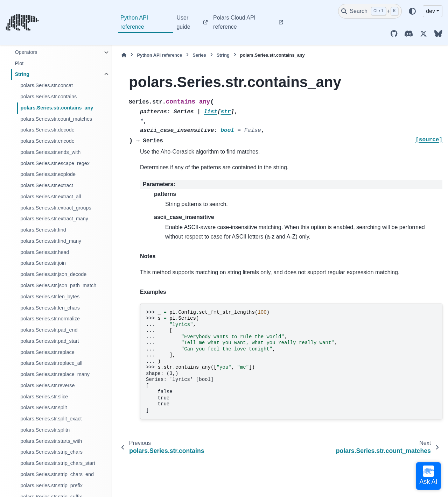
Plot (19, 63)
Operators (26, 52)
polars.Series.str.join (43, 263)
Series (199, 55)
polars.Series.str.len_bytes (50, 297)
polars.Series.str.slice (44, 397)
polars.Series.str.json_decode (53, 274)
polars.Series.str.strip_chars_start (58, 463)
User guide (183, 22)
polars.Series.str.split (44, 407)
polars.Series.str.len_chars (50, 308)
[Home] (124, 55)
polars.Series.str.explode (48, 174)
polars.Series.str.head (45, 252)
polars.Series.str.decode (47, 130)
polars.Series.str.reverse (47, 385)
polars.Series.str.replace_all (51, 363)
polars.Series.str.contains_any (57, 108)
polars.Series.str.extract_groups (56, 208)
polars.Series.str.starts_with (51, 441)
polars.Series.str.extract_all (51, 197)
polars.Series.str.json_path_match (58, 285)
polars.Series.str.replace (47, 352)
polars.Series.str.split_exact (51, 419)
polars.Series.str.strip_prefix (51, 485)
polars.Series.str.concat (47, 85)
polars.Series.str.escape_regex (55, 163)
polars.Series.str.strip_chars (51, 452)
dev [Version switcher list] (430, 11)
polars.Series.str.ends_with (50, 152)
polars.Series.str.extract (47, 185)
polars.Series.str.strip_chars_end (57, 474)
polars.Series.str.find (43, 230)
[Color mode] (412, 11)
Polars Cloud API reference (234, 22)
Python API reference (134, 22)
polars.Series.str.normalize (50, 319)
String (22, 74)
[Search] (370, 11)
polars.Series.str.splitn (45, 430)
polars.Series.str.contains (48, 97)
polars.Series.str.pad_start (50, 341)
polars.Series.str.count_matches (56, 119)
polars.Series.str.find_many (51, 241)
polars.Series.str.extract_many (54, 219)
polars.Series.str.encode (47, 141)
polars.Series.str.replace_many (55, 374)
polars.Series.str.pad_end (49, 330)
